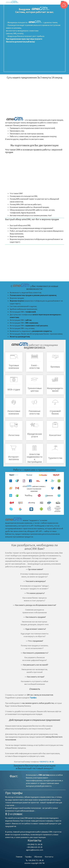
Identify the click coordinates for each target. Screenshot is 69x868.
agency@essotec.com (35, 850)
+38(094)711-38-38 (46, 762)
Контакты (49, 857)
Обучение (38, 857)
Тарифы (28, 857)
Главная (19, 857)
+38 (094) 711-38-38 (35, 844)
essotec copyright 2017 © (34, 863)
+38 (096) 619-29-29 (35, 847)
